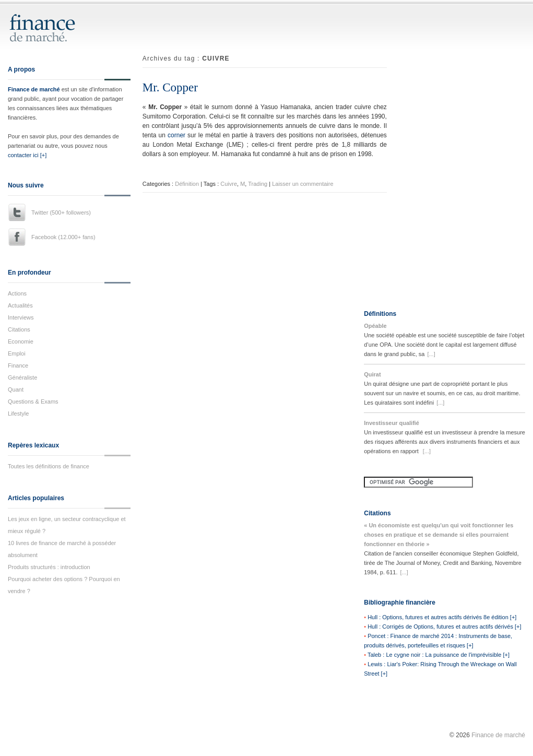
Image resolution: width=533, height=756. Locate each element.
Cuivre (229, 184)
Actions (17, 293)
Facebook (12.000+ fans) (63, 237)
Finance (18, 365)
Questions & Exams (33, 401)
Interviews (21, 317)
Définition (187, 184)
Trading (258, 184)
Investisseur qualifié (392, 423)
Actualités (20, 305)
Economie (21, 341)
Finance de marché (34, 89)
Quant (16, 389)
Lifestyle (18, 414)
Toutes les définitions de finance (49, 466)
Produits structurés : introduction (49, 567)
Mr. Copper (170, 87)
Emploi (17, 353)
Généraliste (22, 377)
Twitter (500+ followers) (61, 212)
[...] (431, 354)
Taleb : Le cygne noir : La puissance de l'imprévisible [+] (439, 655)
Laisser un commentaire (303, 184)
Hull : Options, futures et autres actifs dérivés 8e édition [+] (442, 617)
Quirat (372, 374)
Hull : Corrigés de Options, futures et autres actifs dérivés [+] (444, 627)
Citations (19, 329)
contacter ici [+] (27, 155)
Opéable (375, 326)
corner (176, 135)
